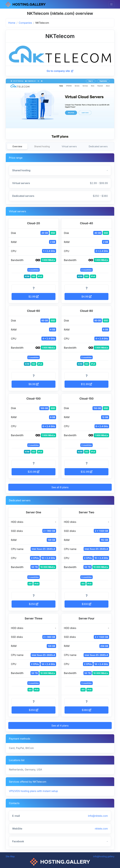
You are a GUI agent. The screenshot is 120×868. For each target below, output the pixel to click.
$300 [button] (86, 604)
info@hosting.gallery (104, 856)
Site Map (10, 856)
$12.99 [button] (86, 384)
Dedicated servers (98, 146)
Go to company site (60, 71)
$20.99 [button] (34, 472)
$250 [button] (33, 604)
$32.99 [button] (86, 472)
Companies (25, 23)
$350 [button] (33, 710)
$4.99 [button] (86, 297)
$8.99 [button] (34, 384)
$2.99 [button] (34, 297)
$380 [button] (86, 710)
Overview (17, 146)
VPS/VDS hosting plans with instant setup (33, 791)
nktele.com (101, 829)
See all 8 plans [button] (60, 487)
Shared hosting (42, 146)
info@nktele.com (98, 816)
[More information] (34, 288)
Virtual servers (69, 146)
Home (12, 23)
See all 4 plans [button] (60, 726)
